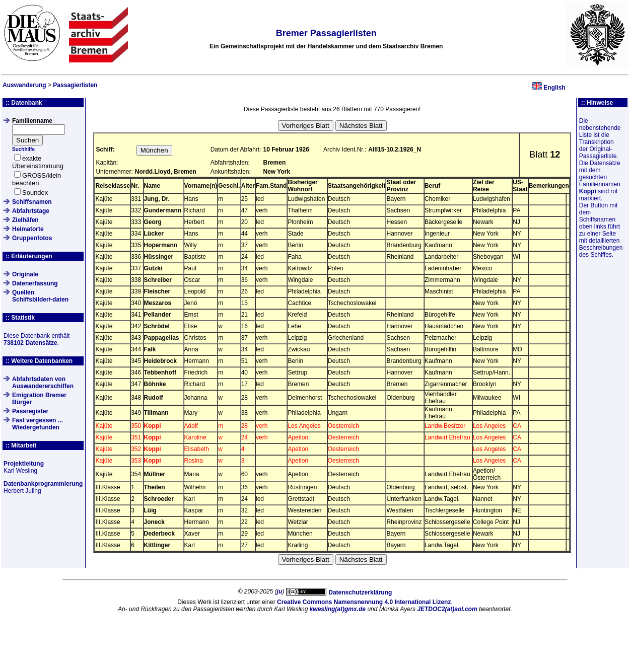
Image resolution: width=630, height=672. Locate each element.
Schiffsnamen (32, 202)
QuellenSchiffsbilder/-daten (40, 296)
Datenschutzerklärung (360, 592)
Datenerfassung (35, 283)
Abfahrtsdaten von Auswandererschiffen (43, 383)
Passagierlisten (75, 85)
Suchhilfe (23, 149)
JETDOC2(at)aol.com (447, 609)
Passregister (30, 411)
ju (280, 591)
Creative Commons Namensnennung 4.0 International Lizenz (364, 602)
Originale (25, 274)
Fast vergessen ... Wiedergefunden (38, 424)
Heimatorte (28, 229)
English (554, 88)
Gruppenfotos (32, 238)
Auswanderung (24, 85)
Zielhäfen (25, 220)
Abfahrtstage (31, 211)
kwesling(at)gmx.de (338, 609)
